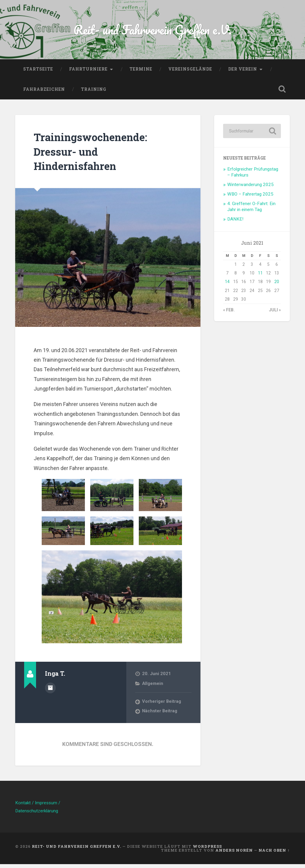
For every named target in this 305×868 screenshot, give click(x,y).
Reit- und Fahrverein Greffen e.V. (153, 31)
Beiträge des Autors (50, 691)
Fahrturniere (88, 73)
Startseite (38, 73)
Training (94, 93)
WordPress (207, 850)
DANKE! (235, 223)
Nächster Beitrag (160, 715)
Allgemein (153, 687)
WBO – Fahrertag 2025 (250, 198)
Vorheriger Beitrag (162, 705)
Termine (141, 73)
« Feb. (229, 314)
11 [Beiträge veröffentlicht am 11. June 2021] (260, 277)
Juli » (275, 314)
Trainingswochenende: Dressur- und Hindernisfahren (100, 155)
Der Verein (243, 73)
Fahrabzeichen (44, 93)
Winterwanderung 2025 (250, 188)
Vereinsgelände (190, 73)
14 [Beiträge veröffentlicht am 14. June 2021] (227, 285)
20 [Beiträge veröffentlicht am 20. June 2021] (277, 285)
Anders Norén (234, 854)
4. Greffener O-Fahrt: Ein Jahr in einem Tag (251, 210)
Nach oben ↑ (274, 854)
